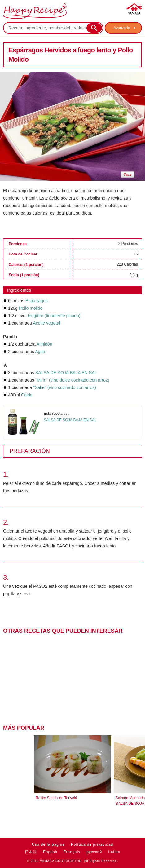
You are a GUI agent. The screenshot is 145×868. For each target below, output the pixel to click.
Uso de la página (48, 844)
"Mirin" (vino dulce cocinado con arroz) (72, 380)
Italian (114, 852)
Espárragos (37, 301)
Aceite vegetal (46, 323)
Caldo (27, 395)
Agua (40, 352)
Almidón (44, 344)
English (50, 852)
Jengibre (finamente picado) (54, 316)
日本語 (31, 852)
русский (94, 852)
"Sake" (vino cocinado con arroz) (65, 387)
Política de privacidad (92, 844)
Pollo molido (31, 308)
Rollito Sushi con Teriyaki (56, 798)
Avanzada (122, 28)
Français (72, 852)
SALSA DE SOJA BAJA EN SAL (66, 373)
